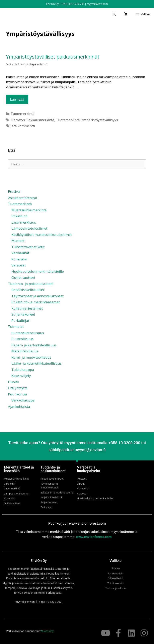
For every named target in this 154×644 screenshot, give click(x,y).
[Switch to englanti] (79, 415)
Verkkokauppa (23, 400)
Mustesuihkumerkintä (29, 210)
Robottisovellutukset (28, 290)
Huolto (14, 382)
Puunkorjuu (18, 394)
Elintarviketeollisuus (28, 333)
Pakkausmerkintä (40, 120)
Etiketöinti (20, 216)
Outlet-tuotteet (23, 277)
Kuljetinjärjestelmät (27, 308)
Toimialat (16, 327)
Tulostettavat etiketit (28, 247)
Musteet (18, 241)
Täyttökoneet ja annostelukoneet (37, 296)
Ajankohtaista (19, 406)
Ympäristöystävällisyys (100, 120)
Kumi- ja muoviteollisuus (31, 357)
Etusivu (14, 191)
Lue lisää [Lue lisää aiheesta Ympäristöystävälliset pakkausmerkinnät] (17, 99)
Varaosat (19, 265)
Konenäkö (19, 259)
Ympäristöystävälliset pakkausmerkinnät (53, 57)
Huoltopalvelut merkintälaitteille (38, 271)
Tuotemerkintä (23, 114)
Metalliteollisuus (25, 351)
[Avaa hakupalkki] (114, 14)
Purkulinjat (20, 320)
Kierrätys (18, 120)
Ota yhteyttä (18, 388)
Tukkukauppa (23, 370)
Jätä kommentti (23, 126)
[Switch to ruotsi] (79, 418)
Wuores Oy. (47, 631)
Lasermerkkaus (24, 222)
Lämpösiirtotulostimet (29, 228)
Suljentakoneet (23, 314)
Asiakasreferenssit (23, 198)
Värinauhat (20, 253)
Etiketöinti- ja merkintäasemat (36, 302)
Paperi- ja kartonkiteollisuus (34, 345)
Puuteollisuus (22, 339)
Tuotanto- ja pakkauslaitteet (31, 284)
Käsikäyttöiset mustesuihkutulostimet (42, 235)
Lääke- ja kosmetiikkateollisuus (36, 363)
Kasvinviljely (21, 376)
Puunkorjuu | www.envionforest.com (77, 523)
